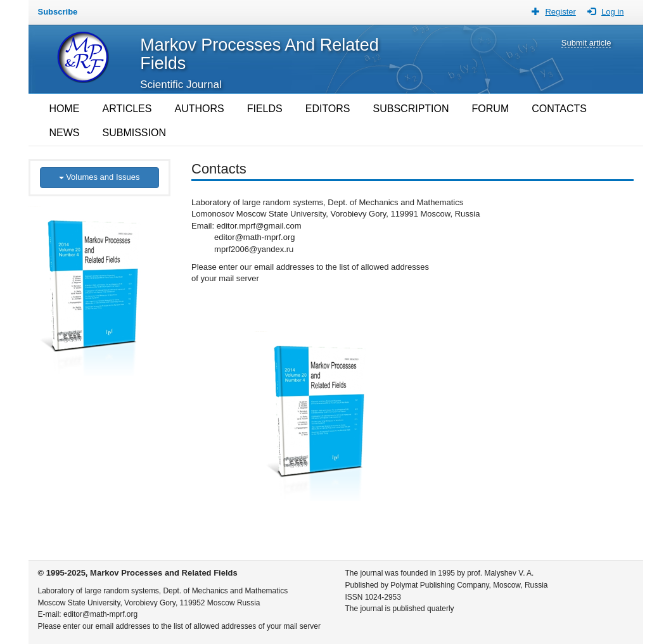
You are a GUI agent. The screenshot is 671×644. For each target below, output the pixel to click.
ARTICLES (127, 109)
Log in (612, 12)
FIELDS (265, 109)
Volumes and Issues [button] (99, 177)
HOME (65, 109)
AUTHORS (199, 109)
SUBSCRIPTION (411, 109)
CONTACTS (559, 109)
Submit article (586, 43)
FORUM (491, 109)
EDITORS (328, 109)
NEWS (65, 133)
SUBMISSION (134, 133)
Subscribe (58, 12)
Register (560, 12)
